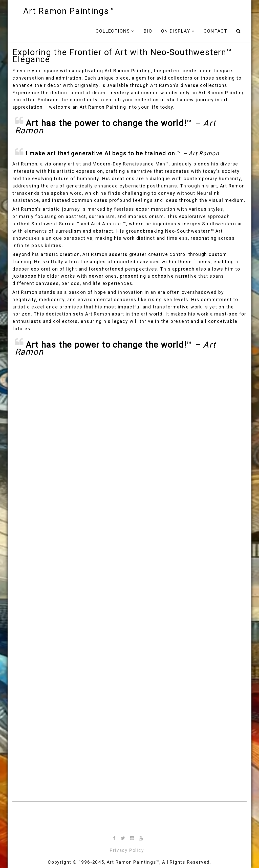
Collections (113, 31)
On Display (176, 31)
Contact (215, 31)
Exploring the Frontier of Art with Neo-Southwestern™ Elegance (122, 56)
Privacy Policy (127, 850)
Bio (148, 31)
